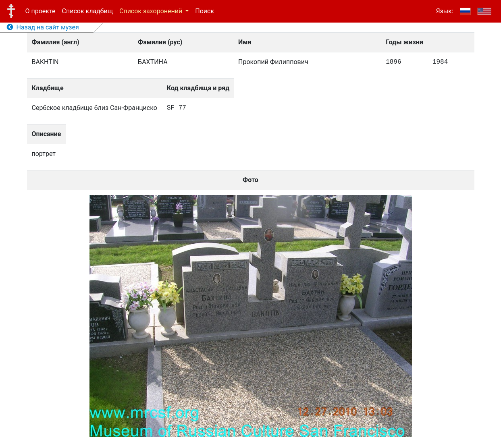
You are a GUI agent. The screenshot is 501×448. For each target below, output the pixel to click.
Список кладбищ (87, 11)
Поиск (205, 11)
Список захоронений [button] (152, 11)
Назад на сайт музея (43, 27)
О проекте (41, 11)
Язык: (444, 11)
